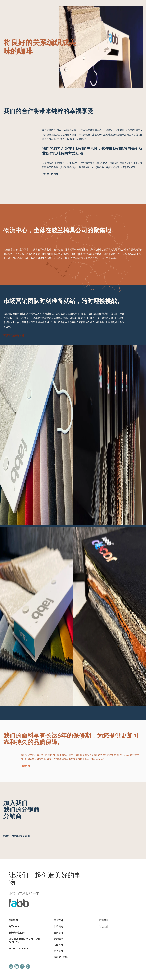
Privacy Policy (18, 948)
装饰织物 (58, 926)
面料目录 (104, 920)
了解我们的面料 (50, 174)
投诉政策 (25, 766)
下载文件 (104, 926)
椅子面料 (58, 951)
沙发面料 (58, 945)
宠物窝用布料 (61, 957)
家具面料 (58, 920)
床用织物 (58, 939)
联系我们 (13, 920)
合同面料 (58, 933)
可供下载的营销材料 (14, 335)
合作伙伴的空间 (17, 933)
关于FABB (14, 926)
